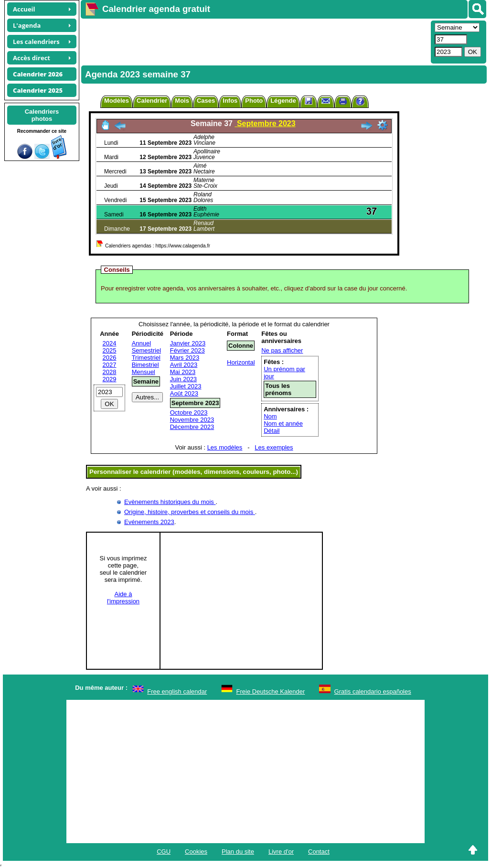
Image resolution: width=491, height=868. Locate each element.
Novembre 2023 (192, 420)
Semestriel (146, 350)
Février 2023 (187, 350)
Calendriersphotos (42, 115)
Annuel (141, 343)
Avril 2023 (184, 365)
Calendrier (152, 101)
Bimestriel (145, 365)
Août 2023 (184, 393)
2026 (110, 358)
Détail (272, 431)
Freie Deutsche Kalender (271, 691)
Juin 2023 (183, 379)
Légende (283, 101)
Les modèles (225, 447)
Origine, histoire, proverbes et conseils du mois (190, 512)
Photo (254, 101)
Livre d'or (281, 852)
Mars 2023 (185, 358)
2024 (110, 343)
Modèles (117, 101)
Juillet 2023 (186, 386)
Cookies (196, 852)
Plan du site (238, 852)
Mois (182, 101)
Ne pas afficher (282, 350)
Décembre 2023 (192, 427)
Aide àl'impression (123, 598)
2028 (110, 372)
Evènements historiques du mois (170, 502)
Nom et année (283, 423)
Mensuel (144, 372)
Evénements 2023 (149, 522)
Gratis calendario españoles (373, 691)
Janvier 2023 (188, 343)
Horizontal (241, 362)
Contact (319, 852)
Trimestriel (146, 358)
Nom (270, 416)
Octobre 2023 (189, 413)
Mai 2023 (183, 372)
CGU (164, 852)
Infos (230, 101)
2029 (110, 379)
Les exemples (274, 447)
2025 (110, 350)
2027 (110, 365)
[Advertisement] (255, 41)
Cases (206, 101)
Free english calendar (177, 691)
